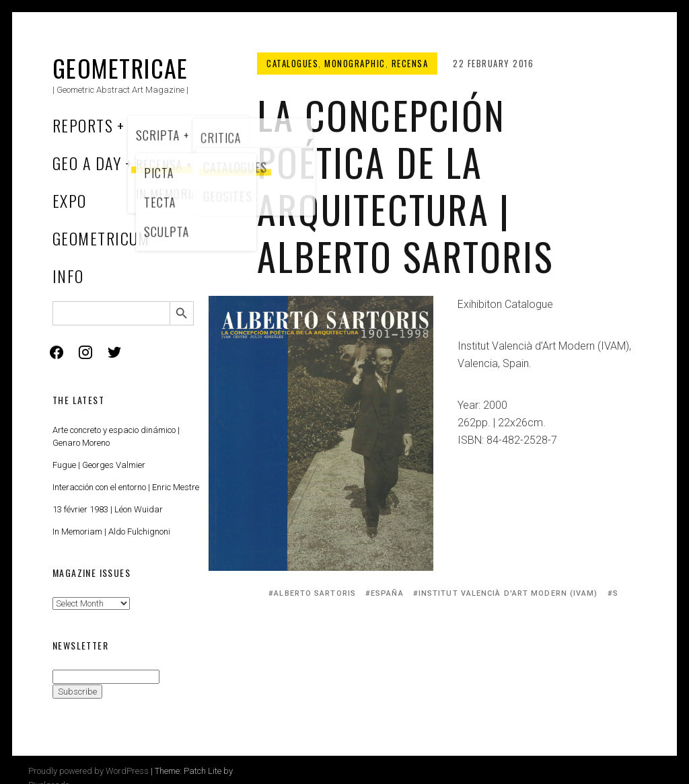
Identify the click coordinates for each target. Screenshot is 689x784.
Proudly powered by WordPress (88, 771)
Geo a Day (87, 163)
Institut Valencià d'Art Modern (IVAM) (508, 593)
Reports (83, 125)
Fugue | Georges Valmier (99, 465)
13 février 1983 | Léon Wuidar (108, 509)
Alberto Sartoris (315, 593)
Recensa (410, 63)
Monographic (355, 63)
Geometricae (120, 68)
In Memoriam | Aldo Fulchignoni (111, 532)
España (387, 593)
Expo (70, 200)
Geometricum (101, 238)
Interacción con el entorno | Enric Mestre (126, 487)
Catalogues (292, 63)
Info (68, 276)
